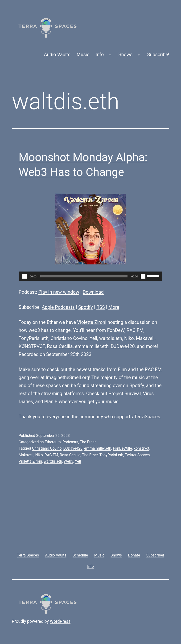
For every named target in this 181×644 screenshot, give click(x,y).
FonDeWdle (122, 448)
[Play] (25, 276)
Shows (126, 54)
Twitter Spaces (137, 455)
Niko (129, 338)
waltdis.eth (111, 338)
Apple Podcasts (58, 307)
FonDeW (116, 330)
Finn (122, 369)
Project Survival (125, 393)
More (114, 307)
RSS (101, 307)
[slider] (84, 276)
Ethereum (53, 442)
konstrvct (141, 448)
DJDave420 (123, 346)
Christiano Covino (69, 338)
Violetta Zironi (92, 322)
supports (124, 417)
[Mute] (143, 276)
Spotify (86, 307)
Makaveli (145, 338)
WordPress (60, 621)
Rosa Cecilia (60, 346)
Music (83, 54)
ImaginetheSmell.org (67, 377)
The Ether (88, 442)
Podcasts (70, 442)
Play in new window (59, 292)
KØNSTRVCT (32, 346)
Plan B (51, 401)
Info (100, 54)
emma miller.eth (92, 346)
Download (93, 292)
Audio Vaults (57, 54)
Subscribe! (158, 54)
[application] (90, 276)
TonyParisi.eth (34, 338)
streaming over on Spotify (117, 385)
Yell (93, 338)
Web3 (68, 461)
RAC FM (135, 330)
